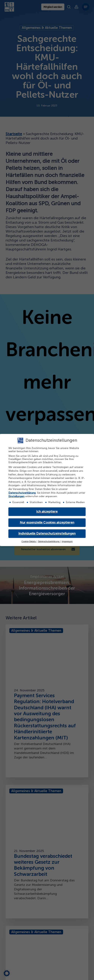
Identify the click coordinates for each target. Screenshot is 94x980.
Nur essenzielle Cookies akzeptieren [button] (47, 523)
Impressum (67, 542)
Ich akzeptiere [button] (47, 512)
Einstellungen (16, 496)
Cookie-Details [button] (29, 542)
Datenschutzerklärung (22, 493)
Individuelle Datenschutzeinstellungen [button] (47, 534)
